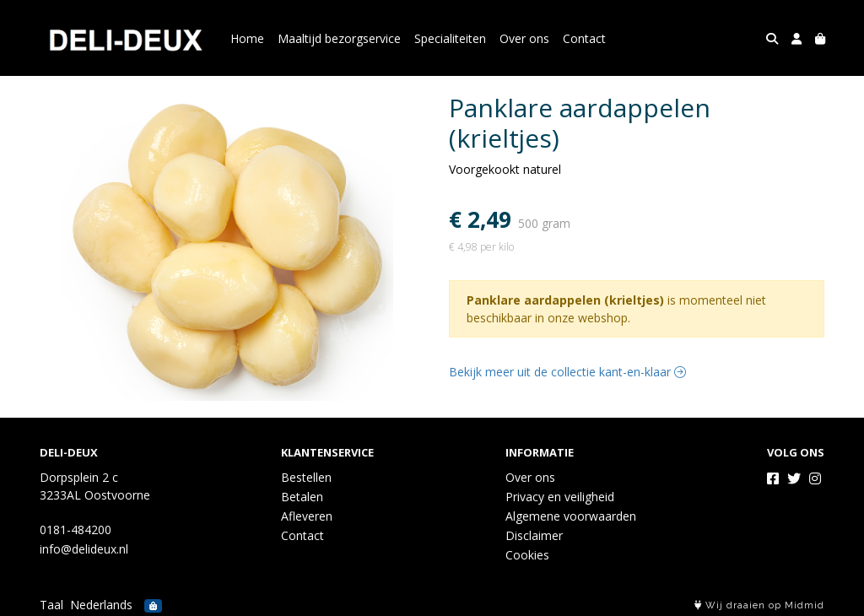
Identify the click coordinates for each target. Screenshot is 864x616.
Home (247, 38)
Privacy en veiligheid (560, 497)
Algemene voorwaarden (571, 516)
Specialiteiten (450, 38)
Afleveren (307, 516)
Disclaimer (534, 535)
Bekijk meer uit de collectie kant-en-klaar (567, 372)
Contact (584, 38)
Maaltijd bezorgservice (339, 38)
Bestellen (306, 477)
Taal (51, 605)
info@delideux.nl (84, 549)
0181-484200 (76, 530)
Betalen (302, 497)
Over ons (524, 38)
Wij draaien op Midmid (759, 605)
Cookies (527, 555)
